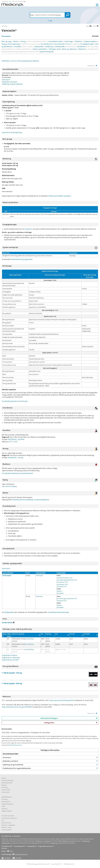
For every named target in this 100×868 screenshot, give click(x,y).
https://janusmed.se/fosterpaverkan (62, 700)
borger (6, 1)
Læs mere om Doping (9, 486)
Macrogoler (60, 593)
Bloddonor (79, 41)
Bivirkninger (69, 41)
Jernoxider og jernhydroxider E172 (67, 580)
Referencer (82, 49)
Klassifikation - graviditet (16, 439)
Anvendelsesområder (56, 41)
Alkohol (16, 41)
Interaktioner (81, 46)
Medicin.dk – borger (68, 841)
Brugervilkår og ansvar (15, 745)
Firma (68, 44)
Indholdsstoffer (60, 46)
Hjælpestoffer (39, 46)
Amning (23, 41)
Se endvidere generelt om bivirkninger (15, 401)
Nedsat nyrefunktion (40, 49)
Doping (4, 44)
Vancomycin (6, 80)
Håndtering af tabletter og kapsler (59, 196)
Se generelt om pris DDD (10, 660)
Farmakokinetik (59, 44)
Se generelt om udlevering (11, 658)
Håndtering (49, 46)
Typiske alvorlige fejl (47, 52)
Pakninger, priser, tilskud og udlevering (63, 49)
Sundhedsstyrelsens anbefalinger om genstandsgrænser (30, 500)
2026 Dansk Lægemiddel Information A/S (38, 864)
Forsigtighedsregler (87, 44)
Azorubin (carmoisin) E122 (65, 578)
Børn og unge (6, 41)
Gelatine (59, 591)
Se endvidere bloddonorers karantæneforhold (17, 473)
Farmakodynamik (47, 44)
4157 (16, 442)
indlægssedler (18, 1)
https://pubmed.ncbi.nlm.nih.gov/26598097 (17, 707)
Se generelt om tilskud (9, 655)
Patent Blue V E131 (62, 582)
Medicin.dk (54, 843)
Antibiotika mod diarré (10, 82)
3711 (11, 442)
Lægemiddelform (8, 573)
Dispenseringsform (91, 41)
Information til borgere (69, 718)
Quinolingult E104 (62, 584)
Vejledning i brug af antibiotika (12, 84)
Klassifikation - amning (15, 457)
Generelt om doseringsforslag (12, 132)
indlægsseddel (9, 612)
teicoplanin (28, 229)
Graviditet (18, 46)
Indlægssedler (71, 723)
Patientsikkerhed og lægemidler (22, 259)
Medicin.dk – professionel (44, 841)
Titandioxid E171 (62, 587)
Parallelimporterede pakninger (59, 612)
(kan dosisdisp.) (29, 639)
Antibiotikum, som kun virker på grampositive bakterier (20, 61)
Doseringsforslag (14, 44)
